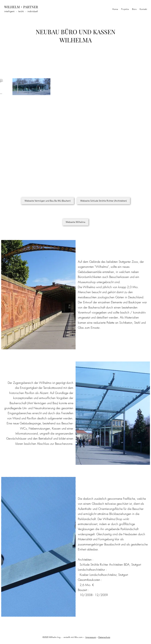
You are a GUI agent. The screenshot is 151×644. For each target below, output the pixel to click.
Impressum (91, 637)
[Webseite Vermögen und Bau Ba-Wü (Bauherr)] (48, 201)
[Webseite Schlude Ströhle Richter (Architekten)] (103, 201)
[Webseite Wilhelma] (76, 222)
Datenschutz (104, 637)
